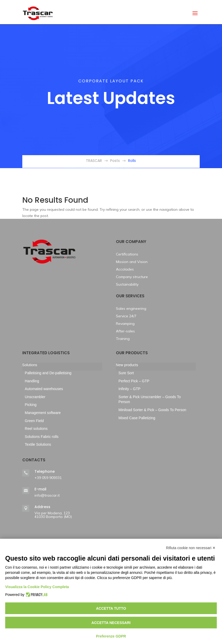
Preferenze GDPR (111, 636)
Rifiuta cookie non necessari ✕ (191, 548)
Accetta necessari (111, 623)
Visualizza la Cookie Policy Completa (37, 587)
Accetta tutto (111, 608)
